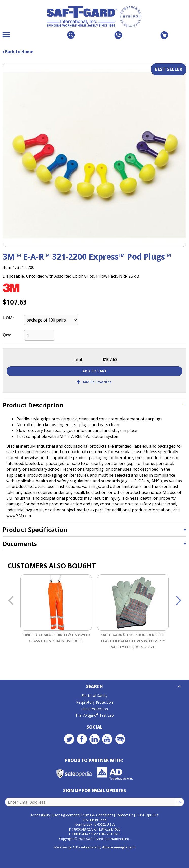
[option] (56, 618)
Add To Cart (95, 371)
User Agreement (65, 815)
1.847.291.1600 (109, 829)
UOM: (8, 318)
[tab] (94, 405)
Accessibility (40, 815)
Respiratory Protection (94, 702)
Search (94, 686)
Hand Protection (94, 709)
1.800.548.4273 (83, 829)
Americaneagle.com (119, 847)
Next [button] (178, 601)
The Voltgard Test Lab (94, 715)
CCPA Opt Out (147, 815)
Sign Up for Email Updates (94, 791)
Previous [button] (11, 601)
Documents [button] (20, 544)
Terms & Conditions (97, 815)
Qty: (7, 335)
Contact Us (124, 815)
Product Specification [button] (35, 529)
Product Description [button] (33, 405)
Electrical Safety (94, 696)
